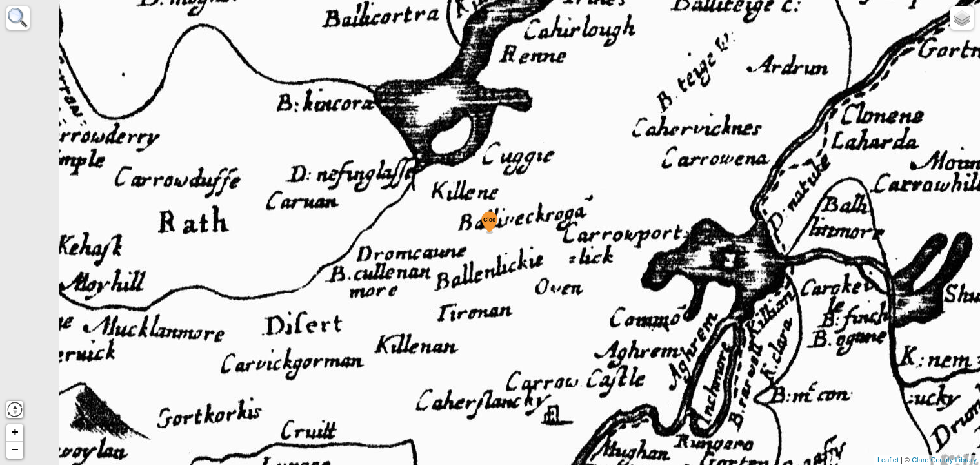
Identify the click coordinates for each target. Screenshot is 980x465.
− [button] (15, 450)
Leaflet (888, 460)
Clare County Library (944, 460)
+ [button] (15, 433)
